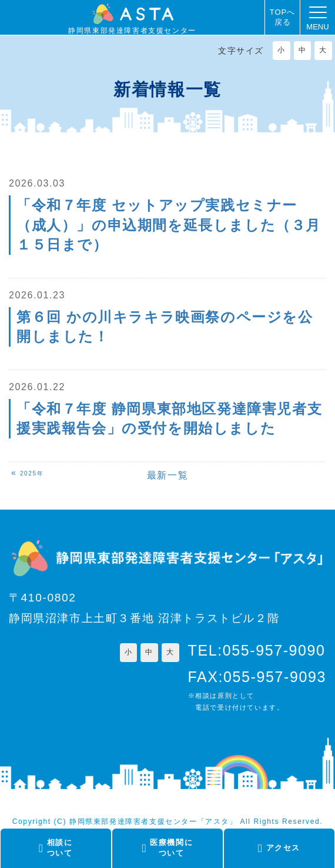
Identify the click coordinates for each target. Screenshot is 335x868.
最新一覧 (168, 475)
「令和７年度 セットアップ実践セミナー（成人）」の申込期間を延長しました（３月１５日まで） (169, 225)
